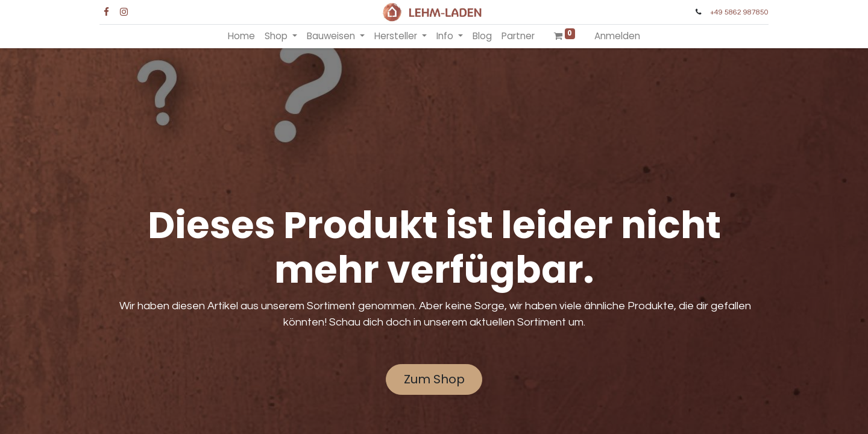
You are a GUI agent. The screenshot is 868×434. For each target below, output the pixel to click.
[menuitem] (241, 36)
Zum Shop (434, 379)
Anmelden (617, 36)
